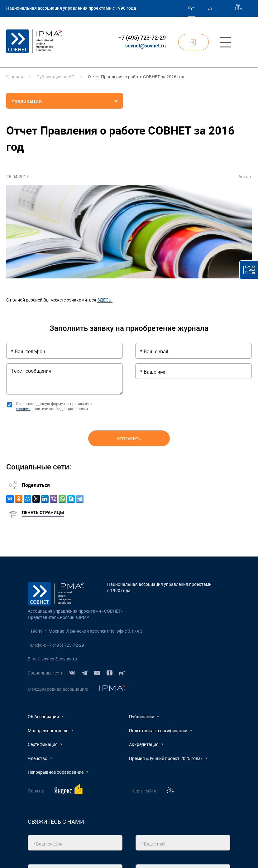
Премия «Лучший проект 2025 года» (166, 758)
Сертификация (43, 744)
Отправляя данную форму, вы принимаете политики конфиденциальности (54, 407)
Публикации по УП (55, 77)
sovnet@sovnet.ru (146, 46)
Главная (15, 77)
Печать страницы (43, 512)
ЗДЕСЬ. (105, 300)
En (210, 8)
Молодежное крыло (48, 731)
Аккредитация (144, 744)
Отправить (129, 439)
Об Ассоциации (43, 717)
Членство (38, 758)
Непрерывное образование (56, 772)
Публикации (142, 717)
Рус (191, 8)
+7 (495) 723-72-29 (142, 38)
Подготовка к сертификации (158, 731)
